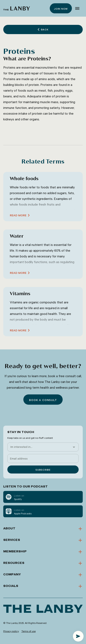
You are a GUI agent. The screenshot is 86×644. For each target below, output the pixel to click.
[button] (77, 8)
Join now (61, 9)
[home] (17, 8)
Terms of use (28, 631)
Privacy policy (11, 631)
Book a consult (43, 400)
